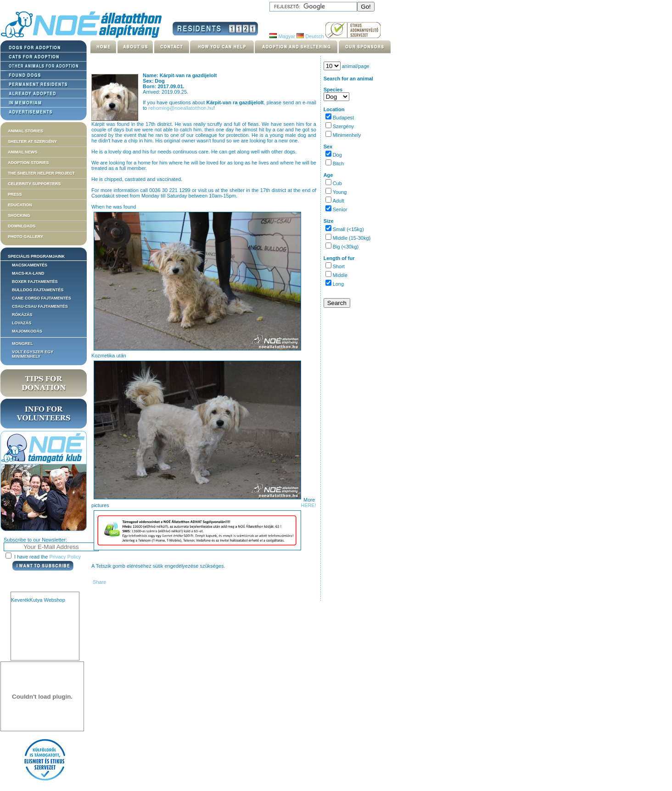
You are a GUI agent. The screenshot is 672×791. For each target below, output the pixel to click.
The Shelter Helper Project (41, 173)
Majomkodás (27, 331)
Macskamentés (30, 265)
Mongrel (22, 344)
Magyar (282, 36)
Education (20, 205)
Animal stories (25, 131)
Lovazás (22, 323)
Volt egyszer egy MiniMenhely (33, 354)
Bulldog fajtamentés (38, 290)
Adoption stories (28, 163)
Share (99, 582)
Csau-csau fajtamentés (40, 306)
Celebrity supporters (34, 184)
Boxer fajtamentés (35, 282)
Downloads (22, 226)
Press (15, 194)
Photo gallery (25, 237)
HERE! (308, 505)
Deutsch (310, 36)
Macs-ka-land (28, 273)
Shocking (19, 215)
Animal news (22, 152)
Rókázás (22, 315)
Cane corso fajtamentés (42, 298)
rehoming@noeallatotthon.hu (181, 108)
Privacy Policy (65, 557)
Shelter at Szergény (32, 141)
